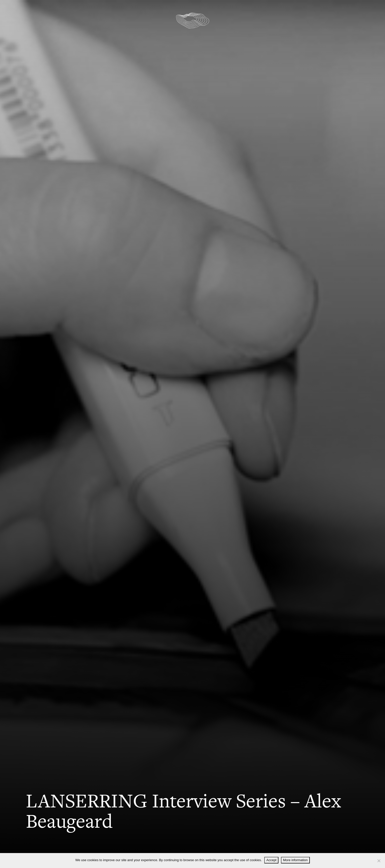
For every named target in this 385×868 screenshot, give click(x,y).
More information (295, 860)
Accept (271, 860)
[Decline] (379, 861)
